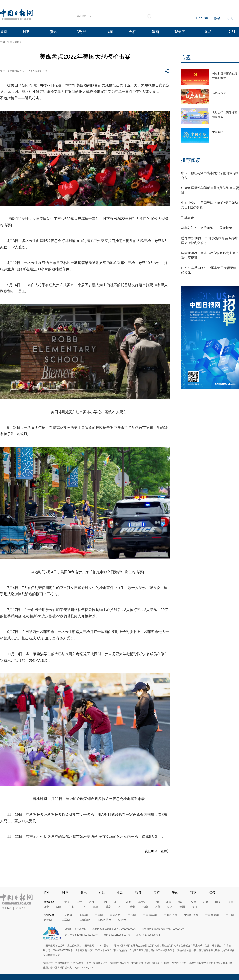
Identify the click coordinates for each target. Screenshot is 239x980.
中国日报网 (6, 42)
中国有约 (218, 132)
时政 (26, 32)
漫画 (155, 32)
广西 (83, 907)
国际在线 (115, 915)
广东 (71, 907)
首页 (4, 32)
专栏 (132, 32)
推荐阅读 (191, 160)
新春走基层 (219, 93)
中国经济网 (170, 915)
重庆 (108, 907)
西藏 (158, 907)
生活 (120, 892)
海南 (96, 907)
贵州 (133, 907)
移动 (217, 18)
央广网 (230, 915)
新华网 (84, 915)
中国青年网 (150, 915)
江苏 (169, 902)
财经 (102, 892)
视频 (110, 32)
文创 (231, 32)
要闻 (17, 42)
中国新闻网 (84, 920)
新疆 (182, 907)
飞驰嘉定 (188, 218)
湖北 (46, 907)
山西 (104, 902)
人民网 (69, 915)
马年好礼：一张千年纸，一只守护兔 (207, 228)
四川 (120, 907)
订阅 (230, 18)
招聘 (212, 892)
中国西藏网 (212, 915)
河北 (92, 902)
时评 (65, 892)
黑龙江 (143, 902)
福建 (193, 902)
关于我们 (7, 908)
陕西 (170, 907)
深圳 (195, 907)
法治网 (122, 920)
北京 (67, 902)
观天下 (180, 32)
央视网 (132, 915)
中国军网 (64, 920)
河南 (230, 902)
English (202, 18)
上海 (156, 902)
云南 (145, 907)
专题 (186, 58)
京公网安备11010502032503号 (81, 935)
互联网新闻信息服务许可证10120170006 (114, 929)
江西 (206, 902)
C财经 (81, 32)
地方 (209, 32)
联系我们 (20, 908)
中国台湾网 (191, 915)
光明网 (48, 920)
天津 (79, 902)
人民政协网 (104, 920)
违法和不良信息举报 (76, 929)
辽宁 (117, 902)
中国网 (99, 915)
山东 (218, 902)
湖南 (59, 907)
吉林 (129, 902)
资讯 (53, 32)
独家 (193, 892)
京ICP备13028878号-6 (148, 935)
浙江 (181, 902)
